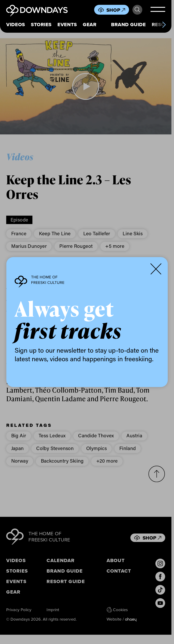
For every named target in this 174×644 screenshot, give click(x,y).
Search (137, 10)
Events (67, 25)
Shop (116, 10)
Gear (90, 25)
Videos (16, 25)
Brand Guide (128, 25)
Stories (41, 25)
